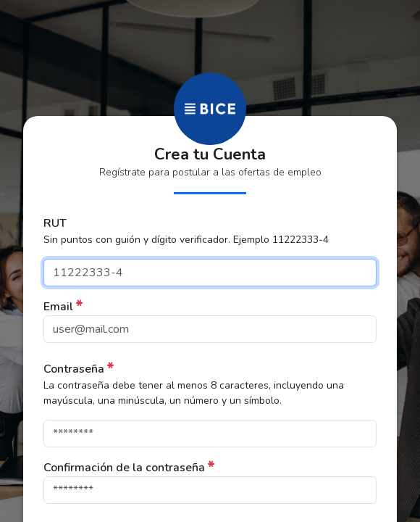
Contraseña (74, 369)
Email (58, 307)
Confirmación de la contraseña (124, 468)
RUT (55, 223)
